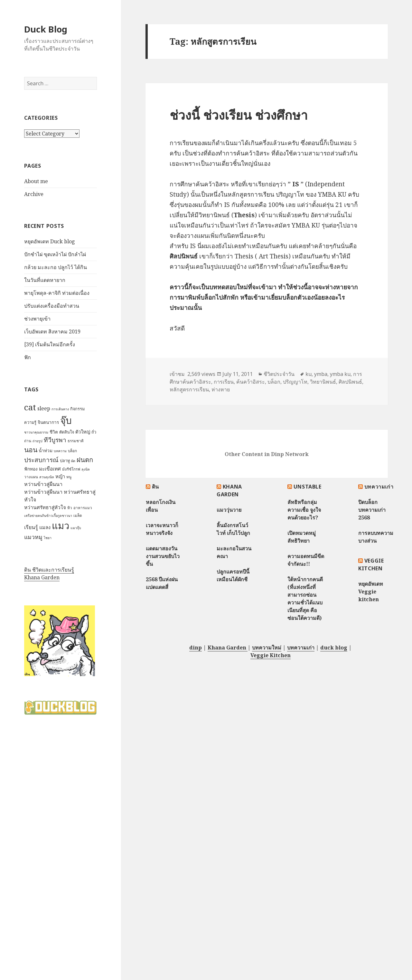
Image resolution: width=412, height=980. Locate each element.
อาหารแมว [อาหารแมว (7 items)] (83, 508)
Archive (34, 194)
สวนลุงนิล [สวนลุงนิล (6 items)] (47, 477)
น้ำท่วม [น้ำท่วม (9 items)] (46, 450)
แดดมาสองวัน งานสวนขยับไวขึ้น (163, 556)
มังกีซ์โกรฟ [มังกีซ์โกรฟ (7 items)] (71, 469)
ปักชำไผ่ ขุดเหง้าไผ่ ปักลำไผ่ (55, 254)
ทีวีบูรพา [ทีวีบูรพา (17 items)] (55, 440)
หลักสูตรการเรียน (189, 389)
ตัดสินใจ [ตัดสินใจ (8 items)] (67, 432)
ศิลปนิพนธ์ (350, 382)
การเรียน (224, 382)
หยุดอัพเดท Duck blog (50, 241)
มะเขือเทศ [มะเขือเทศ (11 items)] (50, 469)
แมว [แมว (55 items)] (61, 526)
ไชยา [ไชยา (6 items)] (48, 538)
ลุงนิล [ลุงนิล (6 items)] (86, 469)
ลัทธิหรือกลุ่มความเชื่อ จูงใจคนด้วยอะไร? (304, 510)
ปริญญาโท (295, 382)
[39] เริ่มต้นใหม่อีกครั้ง (50, 344)
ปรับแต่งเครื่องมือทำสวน (52, 306)
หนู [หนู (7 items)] (69, 477)
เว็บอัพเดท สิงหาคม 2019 (52, 331)
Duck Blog (46, 29)
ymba (321, 374)
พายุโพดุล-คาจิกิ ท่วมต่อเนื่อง (57, 293)
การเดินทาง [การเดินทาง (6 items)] (60, 409)
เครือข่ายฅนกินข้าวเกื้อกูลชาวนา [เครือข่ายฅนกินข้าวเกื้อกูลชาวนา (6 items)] (48, 516)
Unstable (308, 487)
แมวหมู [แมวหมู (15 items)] (33, 537)
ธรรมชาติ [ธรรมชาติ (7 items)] (76, 441)
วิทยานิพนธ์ (323, 382)
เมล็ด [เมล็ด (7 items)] (78, 515)
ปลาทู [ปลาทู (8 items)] (65, 461)
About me (36, 181)
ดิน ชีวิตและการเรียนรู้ (49, 570)
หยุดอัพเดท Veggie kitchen (371, 592)
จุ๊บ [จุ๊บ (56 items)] (66, 420)
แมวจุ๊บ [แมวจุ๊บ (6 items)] (76, 528)
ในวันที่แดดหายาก (45, 280)
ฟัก (28, 357)
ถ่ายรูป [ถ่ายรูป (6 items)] (37, 441)
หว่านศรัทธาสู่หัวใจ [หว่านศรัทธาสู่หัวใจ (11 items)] (45, 507)
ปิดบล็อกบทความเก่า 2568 (372, 510)
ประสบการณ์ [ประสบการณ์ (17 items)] (41, 460)
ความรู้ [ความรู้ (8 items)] (30, 422)
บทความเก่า (379, 487)
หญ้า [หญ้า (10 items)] (60, 476)
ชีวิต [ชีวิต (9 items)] (54, 432)
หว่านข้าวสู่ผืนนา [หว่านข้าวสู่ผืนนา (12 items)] (43, 484)
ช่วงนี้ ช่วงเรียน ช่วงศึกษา (239, 115)
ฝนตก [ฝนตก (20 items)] (85, 460)
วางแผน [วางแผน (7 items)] (31, 477)
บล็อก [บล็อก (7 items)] (72, 451)
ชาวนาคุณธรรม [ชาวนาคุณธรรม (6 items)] (36, 432)
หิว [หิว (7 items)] (70, 508)
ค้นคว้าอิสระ (251, 382)
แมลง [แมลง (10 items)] (45, 527)
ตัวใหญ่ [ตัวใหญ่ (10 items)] (83, 432)
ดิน (155, 487)
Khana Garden (42, 577)
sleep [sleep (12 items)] (44, 408)
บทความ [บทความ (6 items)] (60, 451)
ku (309, 374)
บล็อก (274, 382)
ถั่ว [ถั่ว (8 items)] (94, 432)
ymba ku (340, 374)
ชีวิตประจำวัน (279, 374)
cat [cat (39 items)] (30, 407)
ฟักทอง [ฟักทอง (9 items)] (31, 469)
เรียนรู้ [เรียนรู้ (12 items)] (31, 527)
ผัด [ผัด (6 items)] (73, 461)
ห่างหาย (221, 389)
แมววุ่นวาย (229, 510)
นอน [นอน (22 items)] (31, 449)
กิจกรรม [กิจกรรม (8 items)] (77, 409)
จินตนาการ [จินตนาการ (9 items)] (48, 422)
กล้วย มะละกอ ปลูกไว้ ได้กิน (56, 267)
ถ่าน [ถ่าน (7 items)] (28, 441)
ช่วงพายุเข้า (37, 319)
